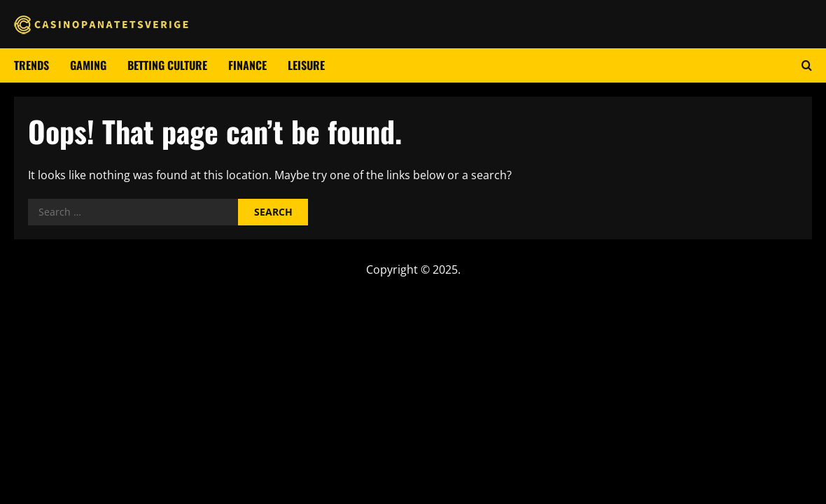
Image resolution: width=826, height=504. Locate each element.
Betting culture (167, 65)
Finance (247, 65)
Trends (31, 65)
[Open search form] (807, 65)
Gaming (88, 65)
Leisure (306, 65)
